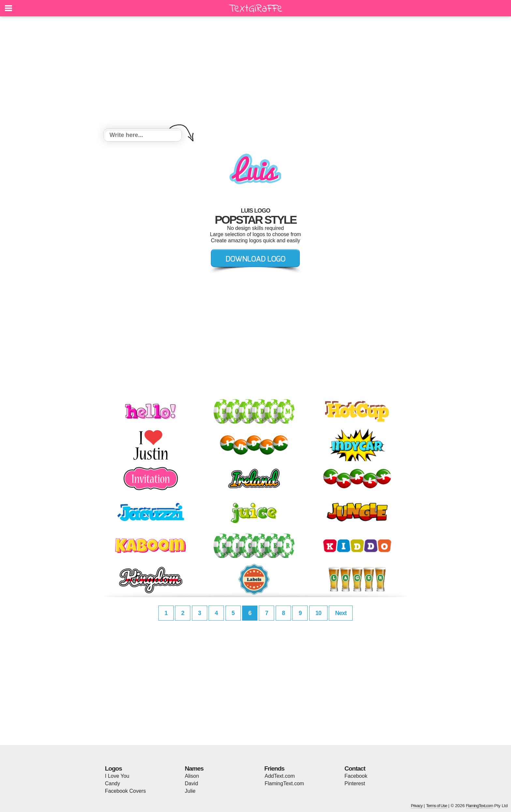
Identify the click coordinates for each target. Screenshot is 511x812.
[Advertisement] (255, 73)
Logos (113, 768)
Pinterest (355, 783)
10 (318, 613)
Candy (112, 783)
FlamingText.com (284, 783)
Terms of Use (437, 806)
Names (194, 768)
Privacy (417, 806)
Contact (355, 768)
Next (341, 613)
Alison (192, 776)
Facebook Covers (125, 791)
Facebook (356, 776)
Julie (190, 791)
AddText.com (280, 776)
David (191, 783)
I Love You (117, 776)
